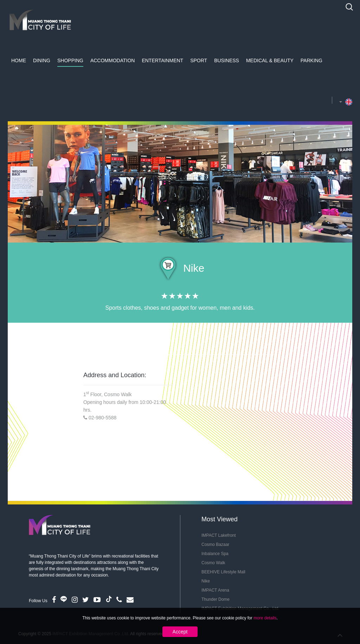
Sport (199, 60)
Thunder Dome (216, 599)
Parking (311, 60)
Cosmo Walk (213, 563)
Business (227, 60)
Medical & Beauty (270, 60)
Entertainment (162, 60)
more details (265, 618)
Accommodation (113, 60)
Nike (206, 581)
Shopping (70, 60)
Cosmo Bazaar (215, 545)
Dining (42, 60)
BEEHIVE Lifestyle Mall (223, 572)
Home (19, 60)
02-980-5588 (102, 418)
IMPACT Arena (215, 590)
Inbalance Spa (215, 554)
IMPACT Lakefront (219, 535)
